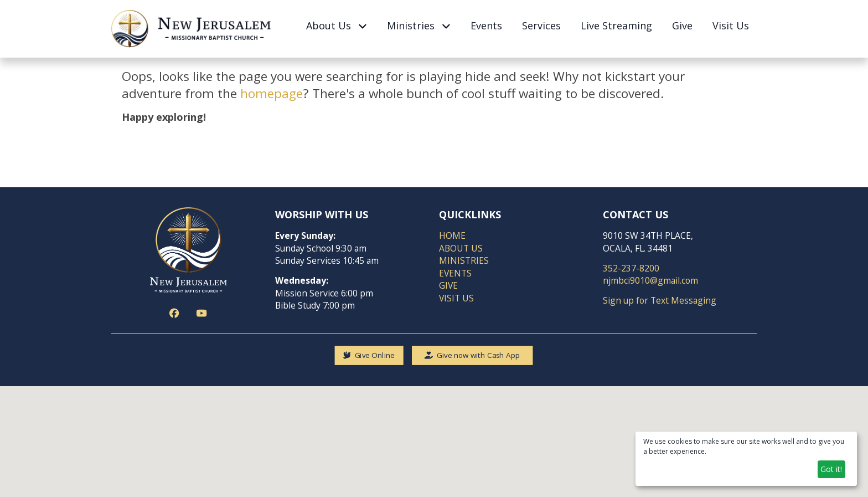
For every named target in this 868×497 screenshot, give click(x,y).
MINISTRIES (464, 260)
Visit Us (731, 25)
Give (682, 25)
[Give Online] (369, 355)
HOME (452, 235)
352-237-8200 (631, 268)
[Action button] (175, 313)
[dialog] (746, 459)
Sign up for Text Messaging (660, 300)
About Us (336, 25)
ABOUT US (461, 248)
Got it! (831, 469)
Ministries (418, 25)
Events (486, 25)
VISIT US (456, 298)
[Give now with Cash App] (472, 355)
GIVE (448, 285)
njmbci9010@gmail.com (650, 280)
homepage (272, 93)
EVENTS (455, 273)
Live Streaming (616, 25)
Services (541, 25)
